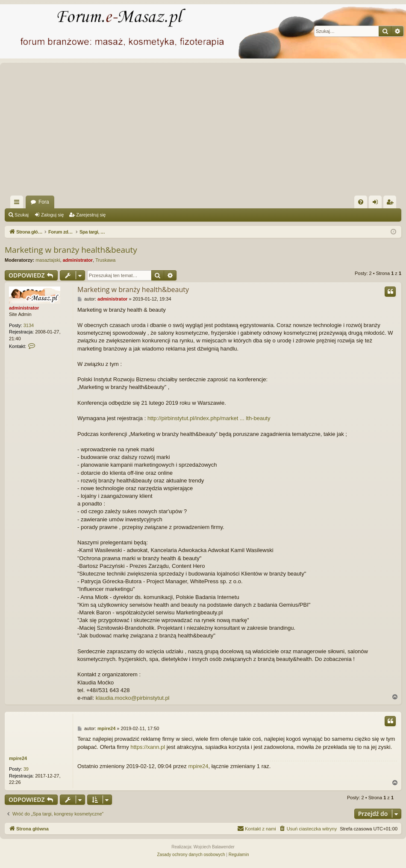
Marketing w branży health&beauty (71, 250)
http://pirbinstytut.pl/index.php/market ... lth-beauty (209, 418)
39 (26, 769)
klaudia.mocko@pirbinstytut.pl (133, 698)
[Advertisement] (204, 132)
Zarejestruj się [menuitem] (391, 204)
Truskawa (105, 260)
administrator (78, 260)
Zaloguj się (52, 215)
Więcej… (18, 204)
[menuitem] (361, 202)
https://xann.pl (148, 747)
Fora (44, 202)
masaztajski (48, 260)
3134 (29, 325)
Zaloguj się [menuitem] (377, 204)
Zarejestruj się (91, 215)
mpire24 (18, 758)
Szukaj (22, 215)
